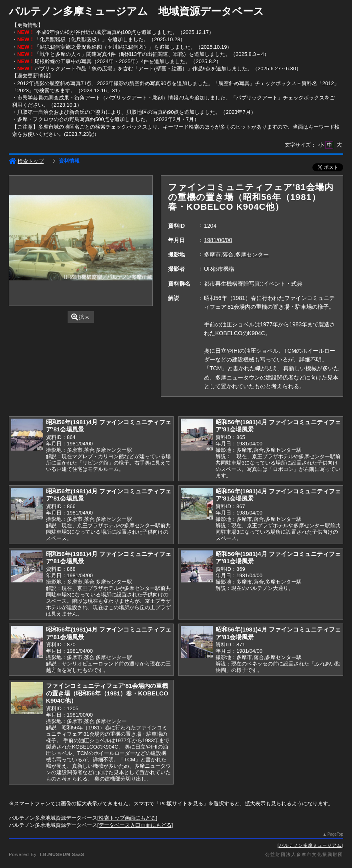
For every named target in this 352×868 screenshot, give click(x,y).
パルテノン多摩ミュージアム (310, 845)
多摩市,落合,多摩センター (236, 254)
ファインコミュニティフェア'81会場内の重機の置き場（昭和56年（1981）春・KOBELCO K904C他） (107, 693)
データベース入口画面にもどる (135, 825)
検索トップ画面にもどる (127, 818)
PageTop (335, 834)
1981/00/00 (218, 240)
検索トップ (26, 161)
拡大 (81, 317)
